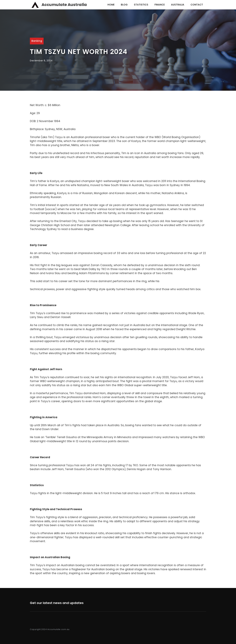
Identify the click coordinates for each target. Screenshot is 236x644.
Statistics (141, 5)
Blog (124, 5)
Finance (160, 5)
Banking (37, 41)
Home (111, 5)
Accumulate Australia (64, 5)
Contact (197, 5)
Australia (178, 5)
